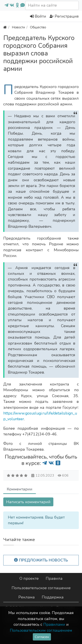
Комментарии (20, 489)
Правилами (54, 624)
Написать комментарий (28, 502)
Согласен (42, 637)
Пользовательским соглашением (41, 630)
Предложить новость (41, 560)
